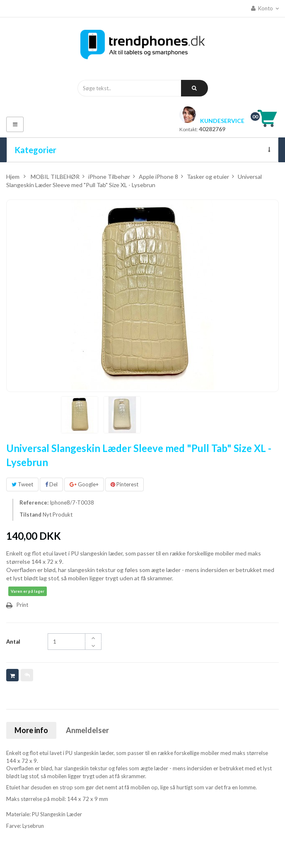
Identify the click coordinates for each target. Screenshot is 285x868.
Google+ (84, 484)
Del (51, 484)
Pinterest (124, 484)
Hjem (13, 177)
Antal (13, 642)
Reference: (34, 503)
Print (22, 605)
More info (31, 730)
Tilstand (30, 515)
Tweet (22, 484)
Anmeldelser (87, 730)
